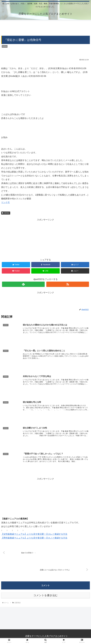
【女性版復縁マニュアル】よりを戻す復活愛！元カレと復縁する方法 (34, 534)
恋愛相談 (6, 213)
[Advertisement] (45, 27)
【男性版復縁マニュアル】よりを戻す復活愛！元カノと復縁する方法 (34, 538)
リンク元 (5, 202)
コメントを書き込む (46, 596)
